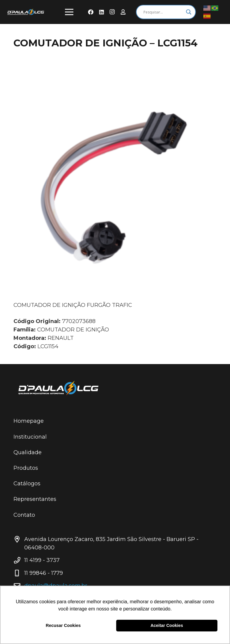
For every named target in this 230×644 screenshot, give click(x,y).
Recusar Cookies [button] (63, 625)
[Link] (26, 12)
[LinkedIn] (102, 12)
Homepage (29, 421)
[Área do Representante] (123, 12)
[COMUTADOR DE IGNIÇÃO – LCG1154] (115, 183)
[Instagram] (112, 12)
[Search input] (163, 12)
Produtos (26, 468)
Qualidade (28, 452)
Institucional (30, 437)
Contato (24, 515)
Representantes (35, 499)
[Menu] (69, 12)
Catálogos (27, 484)
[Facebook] (91, 12)
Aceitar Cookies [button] (167, 625)
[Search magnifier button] (189, 12)
